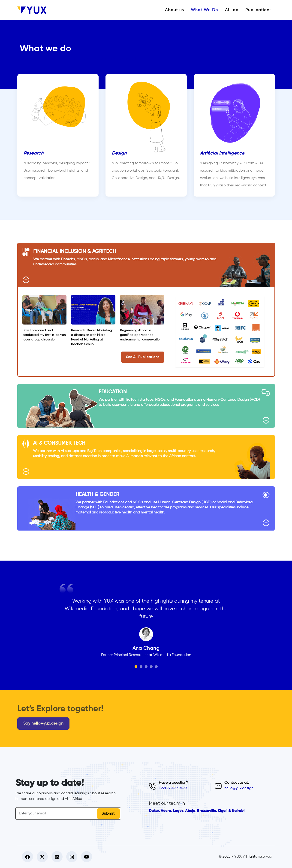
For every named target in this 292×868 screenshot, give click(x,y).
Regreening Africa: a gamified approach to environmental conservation (141, 335)
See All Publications (143, 357)
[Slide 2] (141, 667)
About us (175, 10)
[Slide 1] (136, 667)
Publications (258, 10)
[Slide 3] (146, 667)
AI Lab (232, 10)
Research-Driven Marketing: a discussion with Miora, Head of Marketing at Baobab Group (92, 337)
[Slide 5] (156, 667)
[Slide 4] (151, 667)
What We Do (205, 10)
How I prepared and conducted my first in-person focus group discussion (44, 335)
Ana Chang (146, 648)
